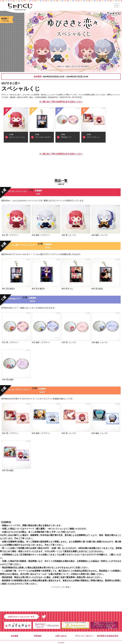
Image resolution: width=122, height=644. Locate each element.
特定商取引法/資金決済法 (108, 636)
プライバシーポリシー (84, 636)
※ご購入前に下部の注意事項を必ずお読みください (61, 102)
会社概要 (14, 636)
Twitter (44, 617)
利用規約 (38, 636)
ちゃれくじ (20, 8)
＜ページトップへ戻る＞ (61, 587)
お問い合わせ (61, 636)
